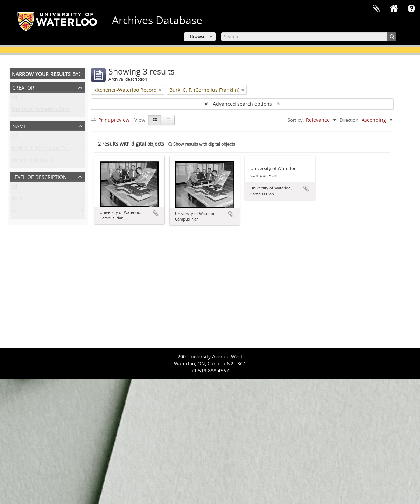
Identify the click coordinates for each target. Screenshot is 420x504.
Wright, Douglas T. (33, 162)
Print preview (110, 120)
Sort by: (296, 120)
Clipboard (376, 9)
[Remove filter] (160, 90)
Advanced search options (242, 104)
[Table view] (168, 120)
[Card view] (155, 120)
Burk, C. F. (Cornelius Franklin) (47, 149)
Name (19, 125)
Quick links (411, 9)
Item (17, 200)
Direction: (349, 120)
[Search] (309, 37)
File (16, 212)
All (15, 99)
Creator (23, 87)
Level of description (40, 176)
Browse (198, 36)
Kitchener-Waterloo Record (43, 111)
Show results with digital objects (202, 144)
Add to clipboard (156, 213)
